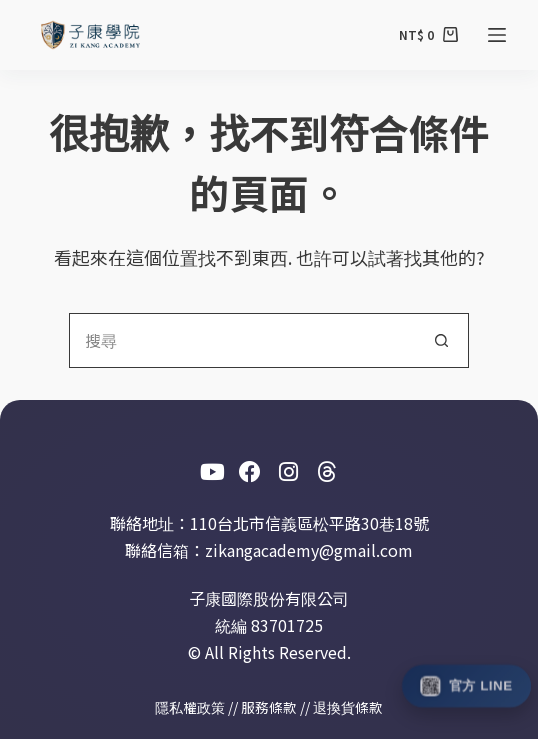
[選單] (497, 35)
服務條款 (269, 707)
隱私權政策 (190, 707)
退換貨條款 (348, 707)
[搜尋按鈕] (441, 340)
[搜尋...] (241, 340)
